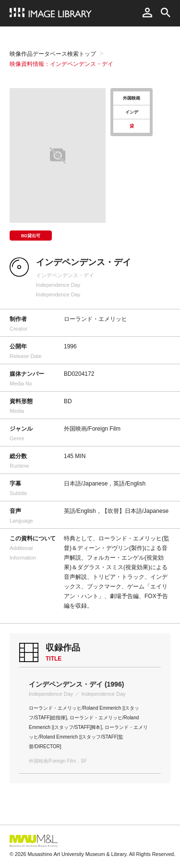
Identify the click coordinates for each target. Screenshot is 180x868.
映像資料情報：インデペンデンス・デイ (61, 64)
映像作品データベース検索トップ (53, 54)
